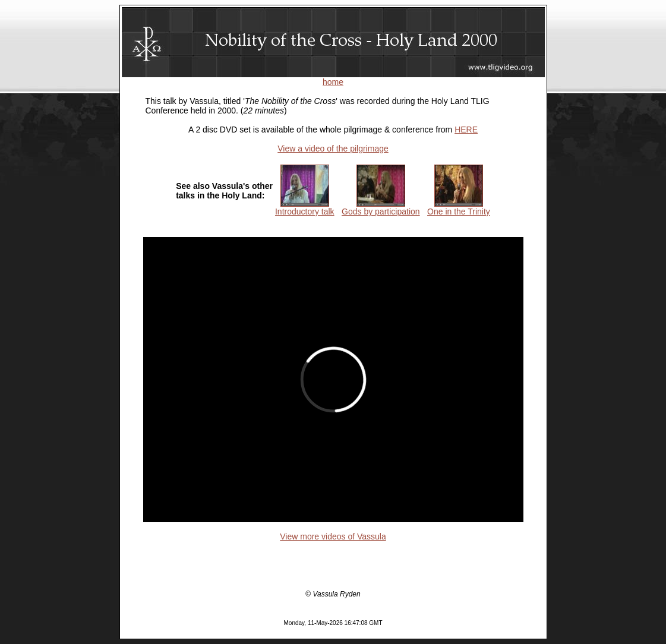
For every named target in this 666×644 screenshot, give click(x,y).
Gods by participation (381, 208)
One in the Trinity (459, 208)
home (333, 82)
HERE (466, 130)
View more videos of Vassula (333, 536)
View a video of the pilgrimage (333, 149)
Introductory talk (305, 208)
